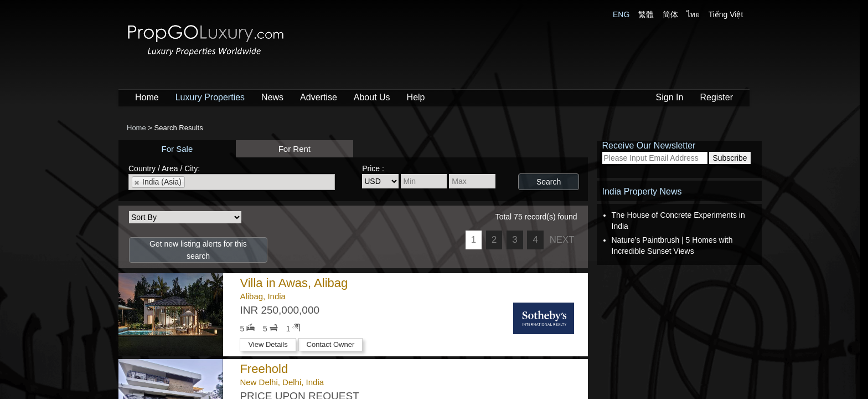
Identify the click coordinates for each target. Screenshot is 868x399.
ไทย (693, 14)
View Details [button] (268, 344)
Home (147, 97)
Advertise (319, 97)
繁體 (646, 14)
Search (549, 182)
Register (716, 97)
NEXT (562, 240)
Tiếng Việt (726, 14)
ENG (621, 14)
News (272, 97)
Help (416, 97)
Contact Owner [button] (331, 344)
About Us (372, 97)
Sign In (670, 97)
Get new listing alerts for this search (198, 250)
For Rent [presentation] (294, 149)
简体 (670, 14)
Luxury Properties (210, 97)
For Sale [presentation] (177, 149)
